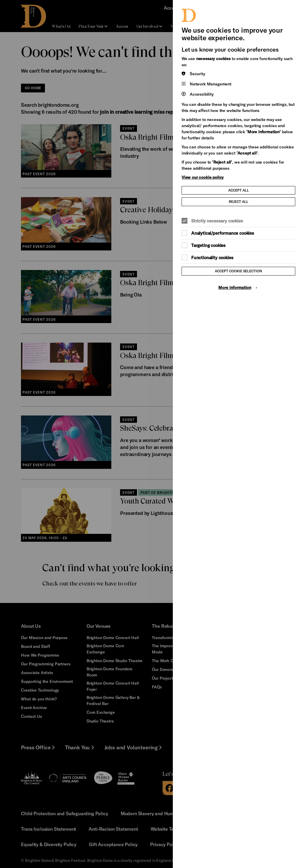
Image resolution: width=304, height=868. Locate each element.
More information (235, 287)
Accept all (239, 190)
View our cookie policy (203, 177)
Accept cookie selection (238, 271)
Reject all (239, 201)
